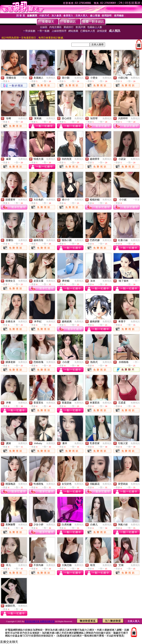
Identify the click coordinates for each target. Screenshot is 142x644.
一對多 (24, 78)
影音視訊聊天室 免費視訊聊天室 (40, 621)
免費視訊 (51, 78)
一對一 (136, 281)
